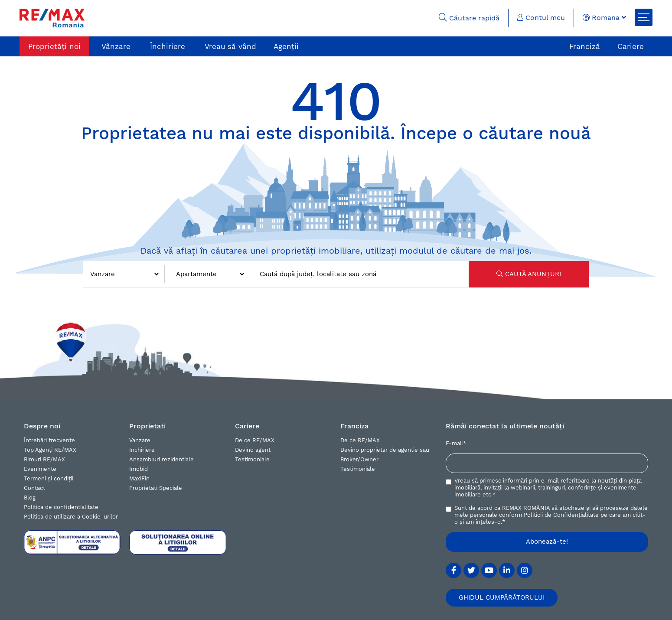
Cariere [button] (247, 426)
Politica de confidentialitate (61, 507)
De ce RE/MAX (255, 440)
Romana (604, 18)
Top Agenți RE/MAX (50, 450)
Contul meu (541, 18)
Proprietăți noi (54, 46)
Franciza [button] (354, 426)
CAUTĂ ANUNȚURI (529, 274)
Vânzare (116, 46)
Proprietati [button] (147, 426)
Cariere (631, 46)
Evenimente (40, 469)
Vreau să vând (230, 46)
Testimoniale (252, 459)
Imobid (139, 469)
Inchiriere (142, 450)
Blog (30, 498)
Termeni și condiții (49, 478)
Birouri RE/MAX (44, 459)
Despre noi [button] (42, 426)
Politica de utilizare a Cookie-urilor (71, 517)
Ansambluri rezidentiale (161, 459)
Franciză (585, 46)
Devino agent (253, 450)
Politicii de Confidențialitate (561, 515)
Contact (34, 488)
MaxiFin (139, 478)
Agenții (286, 46)
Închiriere (168, 46)
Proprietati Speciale (156, 488)
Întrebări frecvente (49, 440)
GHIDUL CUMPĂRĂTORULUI (502, 597)
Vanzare (140, 440)
